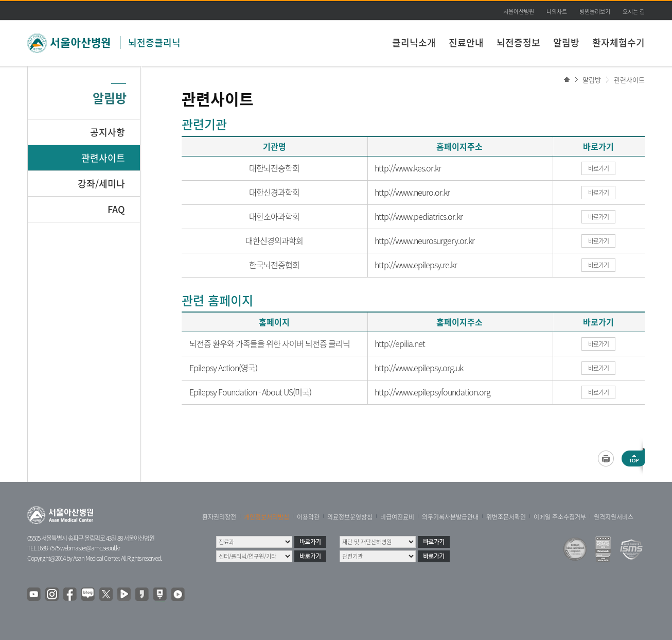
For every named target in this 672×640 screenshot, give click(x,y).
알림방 (566, 42)
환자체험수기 (618, 42)
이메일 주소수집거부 (560, 517)
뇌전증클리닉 (154, 42)
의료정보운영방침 (350, 517)
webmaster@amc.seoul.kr (90, 548)
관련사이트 (629, 80)
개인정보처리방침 (267, 517)
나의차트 (557, 12)
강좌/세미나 (101, 184)
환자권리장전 (219, 517)
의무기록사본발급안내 (450, 517)
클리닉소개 (414, 42)
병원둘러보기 (595, 12)
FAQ (116, 209)
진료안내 (466, 42)
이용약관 (308, 517)
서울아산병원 (519, 12)
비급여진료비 (397, 517)
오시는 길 (634, 12)
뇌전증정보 (518, 42)
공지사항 (108, 132)
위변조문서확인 (506, 517)
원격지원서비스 (614, 517)
